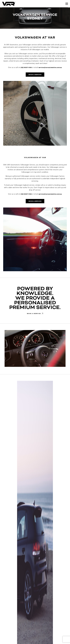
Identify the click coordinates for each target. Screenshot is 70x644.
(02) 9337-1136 (26, 67)
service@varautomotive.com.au (50, 67)
